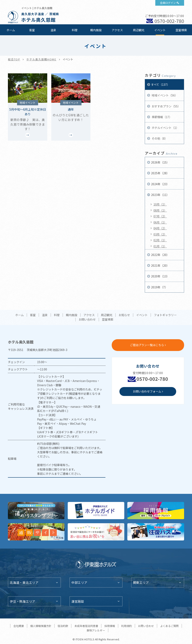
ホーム (11, 30)
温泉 (53, 30)
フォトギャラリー (165, 315)
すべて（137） (160, 85)
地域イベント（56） (164, 95)
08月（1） (160, 210)
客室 (32, 30)
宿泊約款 (63, 626)
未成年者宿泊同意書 (86, 626)
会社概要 (19, 626)
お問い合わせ (87, 320)
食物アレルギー (96, 630)
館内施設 (96, 30)
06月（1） (160, 222)
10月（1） (160, 204)
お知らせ (124, 315)
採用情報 (110, 626)
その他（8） (159, 138)
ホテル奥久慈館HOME (41, 59)
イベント (160, 30)
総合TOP (14, 59)
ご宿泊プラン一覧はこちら (147, 345)
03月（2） (160, 234)
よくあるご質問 (169, 626)
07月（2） (160, 216)
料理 (75, 30)
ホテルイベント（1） (165, 128)
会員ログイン (168, 3)
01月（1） (160, 246)
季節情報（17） (161, 117)
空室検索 (181, 30)
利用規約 (127, 626)
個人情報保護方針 (41, 626)
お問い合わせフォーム (147, 391)
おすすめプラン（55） (166, 106)
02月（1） (160, 240)
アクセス (117, 30)
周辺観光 (139, 30)
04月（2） (160, 228)
